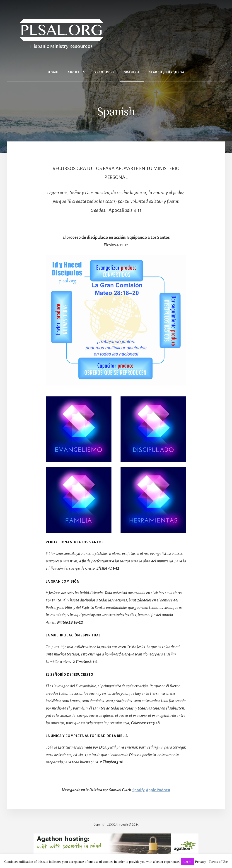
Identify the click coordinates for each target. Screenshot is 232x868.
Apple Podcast (159, 790)
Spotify (138, 790)
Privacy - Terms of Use (211, 862)
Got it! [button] (187, 862)
